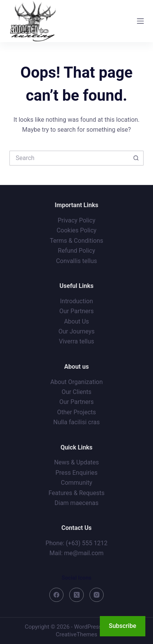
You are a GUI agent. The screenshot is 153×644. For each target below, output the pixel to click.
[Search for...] (69, 158)
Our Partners (76, 311)
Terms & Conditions (76, 241)
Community (76, 483)
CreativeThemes (77, 634)
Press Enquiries (76, 473)
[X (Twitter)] (76, 595)
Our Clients (76, 392)
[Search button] (136, 158)
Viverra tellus (76, 341)
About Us (76, 321)
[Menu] (140, 21)
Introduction (76, 301)
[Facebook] (57, 595)
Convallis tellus (76, 261)
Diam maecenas (77, 503)
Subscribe (123, 626)
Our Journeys (76, 331)
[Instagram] (97, 595)
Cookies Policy (76, 230)
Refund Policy (76, 251)
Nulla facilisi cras (76, 422)
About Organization (77, 382)
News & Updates (76, 462)
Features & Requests (76, 493)
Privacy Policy (77, 220)
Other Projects (76, 412)
